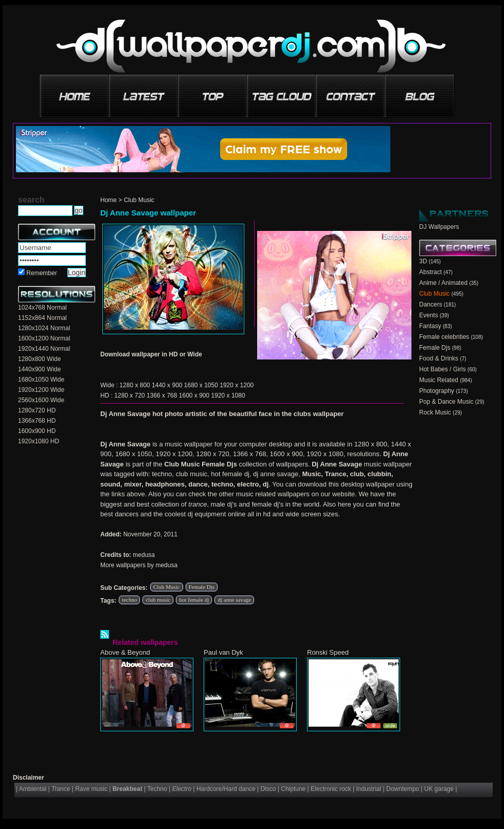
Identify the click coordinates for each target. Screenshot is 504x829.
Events (429, 315)
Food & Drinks (439, 358)
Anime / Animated (443, 283)
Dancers (431, 304)
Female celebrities (444, 337)
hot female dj (194, 600)
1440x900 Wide (39, 369)
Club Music (139, 200)
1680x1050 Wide (41, 380)
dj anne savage (234, 600)
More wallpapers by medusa (139, 565)
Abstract (430, 272)
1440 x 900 (167, 385)
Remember (41, 273)
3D (423, 261)
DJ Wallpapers (439, 227)
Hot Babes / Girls (443, 369)
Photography (437, 391)
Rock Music (435, 412)
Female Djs (202, 587)
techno (129, 600)
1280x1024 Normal (44, 328)
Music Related (439, 380)
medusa (144, 555)
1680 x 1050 (201, 385)
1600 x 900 (194, 395)
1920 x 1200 (237, 385)
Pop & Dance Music (446, 402)
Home (109, 200)
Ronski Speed (328, 652)
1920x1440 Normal (44, 349)
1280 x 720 (129, 395)
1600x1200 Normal (44, 338)
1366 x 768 (162, 395)
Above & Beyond (125, 652)
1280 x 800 (134, 385)
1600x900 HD (37, 431)
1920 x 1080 (228, 395)
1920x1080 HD (39, 441)
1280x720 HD (37, 410)
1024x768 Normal (42, 308)
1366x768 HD (37, 421)
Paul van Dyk (223, 652)
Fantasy (430, 326)
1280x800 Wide (39, 359)
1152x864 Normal (42, 318)
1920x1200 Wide (41, 390)
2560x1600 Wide (41, 400)
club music (158, 600)
